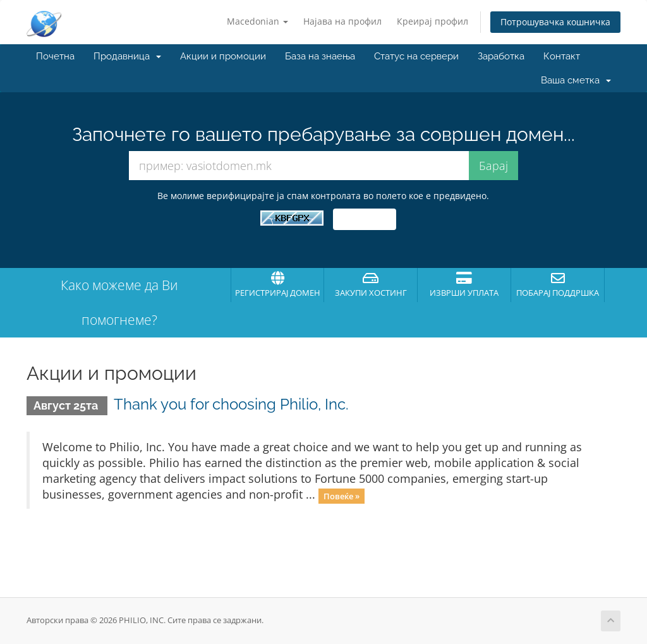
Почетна (55, 56)
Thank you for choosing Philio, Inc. (231, 404)
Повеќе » (342, 495)
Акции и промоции (223, 56)
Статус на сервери (416, 56)
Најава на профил (342, 21)
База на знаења (320, 56)
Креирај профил (432, 21)
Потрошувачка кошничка (555, 22)
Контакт (562, 56)
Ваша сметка (576, 80)
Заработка (501, 56)
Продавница (127, 56)
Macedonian (257, 21)
